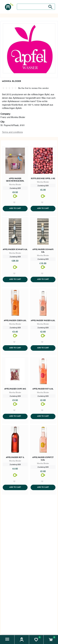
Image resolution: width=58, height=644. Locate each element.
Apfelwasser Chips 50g (15, 389)
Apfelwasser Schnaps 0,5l (15, 250)
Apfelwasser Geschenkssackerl (15, 180)
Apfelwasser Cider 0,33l (15, 321)
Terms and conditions (12, 132)
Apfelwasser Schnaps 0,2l (43, 251)
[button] (7, 640)
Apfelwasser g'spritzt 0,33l (43, 459)
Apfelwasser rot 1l (15, 457)
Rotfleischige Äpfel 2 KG (43, 179)
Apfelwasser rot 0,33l (43, 389)
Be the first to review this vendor (34, 88)
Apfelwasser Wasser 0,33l (43, 321)
